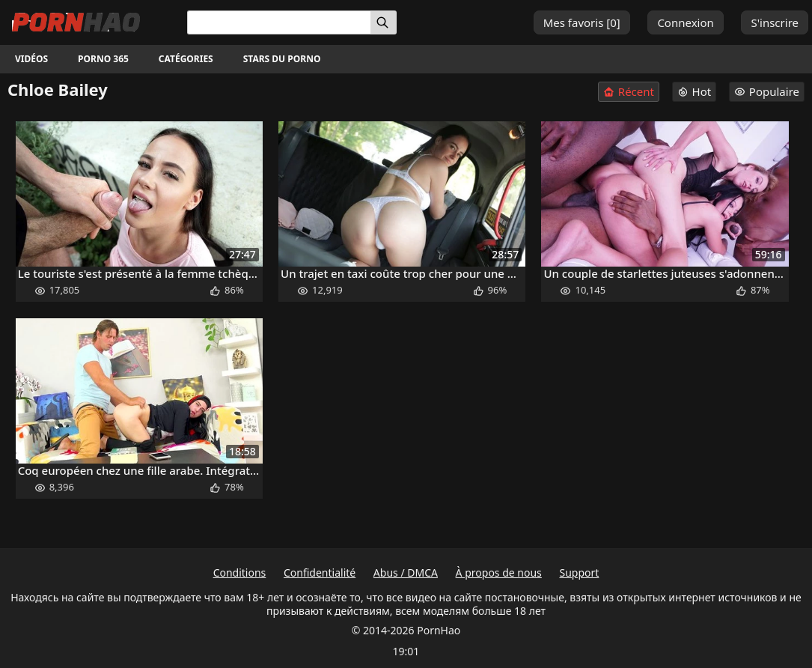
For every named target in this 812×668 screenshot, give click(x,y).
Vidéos (31, 59)
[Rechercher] (384, 22)
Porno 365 (103, 59)
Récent (629, 92)
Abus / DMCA (406, 573)
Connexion (685, 22)
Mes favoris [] (582, 22)
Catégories (186, 59)
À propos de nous (499, 573)
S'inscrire (775, 22)
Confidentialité (320, 573)
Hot (695, 91)
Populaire (767, 91)
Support (579, 573)
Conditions (240, 573)
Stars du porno (282, 59)
